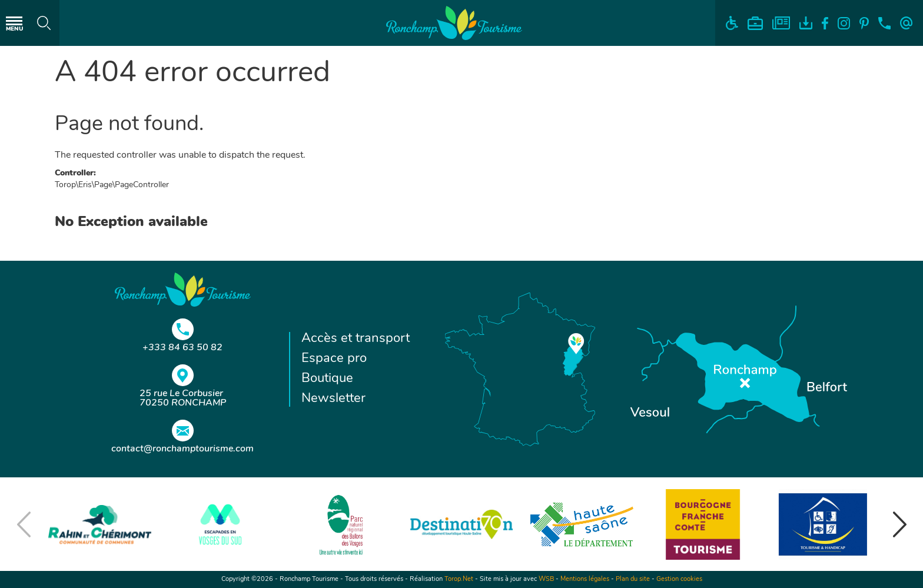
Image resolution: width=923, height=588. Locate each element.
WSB (546, 579)
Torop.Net (459, 579)
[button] (899, 524)
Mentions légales (585, 579)
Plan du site (633, 579)
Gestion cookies (679, 579)
